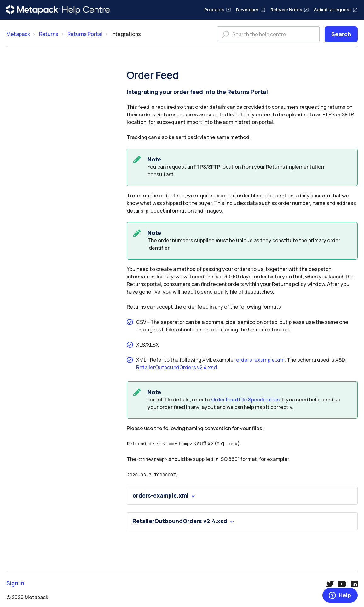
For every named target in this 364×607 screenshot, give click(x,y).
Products (218, 10)
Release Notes (290, 10)
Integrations (126, 34)
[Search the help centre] (268, 34)
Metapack (18, 34)
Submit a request (336, 10)
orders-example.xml (260, 360)
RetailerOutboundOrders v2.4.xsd (176, 367)
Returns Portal (85, 34)
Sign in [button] (15, 582)
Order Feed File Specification (245, 400)
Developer (251, 10)
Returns (49, 34)
